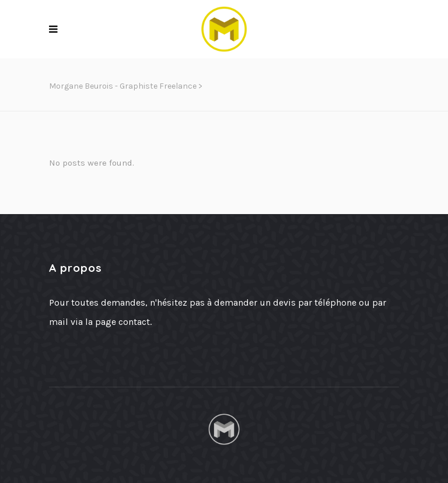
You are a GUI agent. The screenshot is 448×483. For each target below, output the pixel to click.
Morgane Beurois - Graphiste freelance (123, 86)
